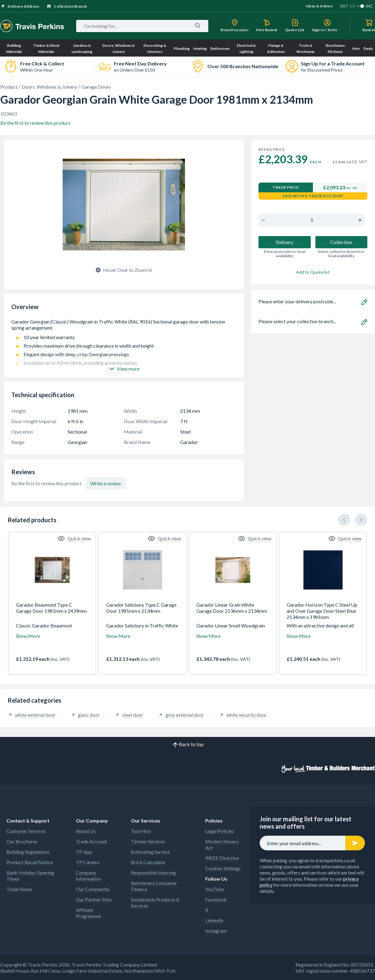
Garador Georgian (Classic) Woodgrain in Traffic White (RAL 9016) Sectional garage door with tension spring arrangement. (124, 325)
